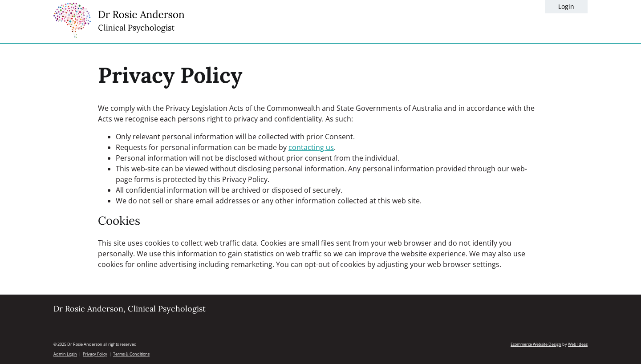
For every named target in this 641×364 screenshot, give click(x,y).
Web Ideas (578, 344)
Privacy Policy (95, 354)
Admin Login (65, 354)
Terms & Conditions (131, 354)
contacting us (311, 147)
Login (566, 6)
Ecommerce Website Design (536, 344)
